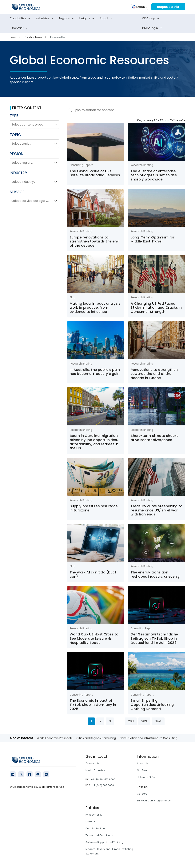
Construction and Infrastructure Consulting (148, 738)
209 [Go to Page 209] (144, 721)
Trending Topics (33, 37)
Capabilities (21, 19)
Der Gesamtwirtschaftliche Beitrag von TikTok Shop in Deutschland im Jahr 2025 (154, 638)
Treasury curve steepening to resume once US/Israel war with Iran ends (157, 510)
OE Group (151, 19)
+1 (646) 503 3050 (103, 785)
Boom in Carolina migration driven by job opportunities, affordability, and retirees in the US (94, 442)
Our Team (143, 770)
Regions (67, 19)
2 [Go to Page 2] (100, 721)
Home (13, 37)
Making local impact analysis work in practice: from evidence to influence (95, 308)
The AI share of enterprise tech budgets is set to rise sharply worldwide (154, 175)
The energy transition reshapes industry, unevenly (155, 574)
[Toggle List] (56, 125)
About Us (142, 763)
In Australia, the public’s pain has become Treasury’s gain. (95, 372)
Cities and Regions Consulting (96, 738)
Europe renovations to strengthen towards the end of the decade (94, 241)
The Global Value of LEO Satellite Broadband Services (95, 173)
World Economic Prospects (55, 738)
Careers (142, 794)
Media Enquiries (95, 770)
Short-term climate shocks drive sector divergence (155, 438)
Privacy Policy (94, 815)
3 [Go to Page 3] (110, 721)
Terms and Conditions (99, 835)
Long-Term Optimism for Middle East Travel (153, 239)
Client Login (153, 28)
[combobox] (31, 125)
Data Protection (95, 828)
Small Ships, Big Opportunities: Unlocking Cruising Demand (152, 705)
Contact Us (92, 763)
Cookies (91, 822)
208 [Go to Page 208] (131, 721)
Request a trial (168, 7)
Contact (20, 28)
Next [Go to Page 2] (158, 721)
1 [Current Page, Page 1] (91, 721)
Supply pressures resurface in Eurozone (94, 508)
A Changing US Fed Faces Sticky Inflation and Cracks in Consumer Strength (156, 308)
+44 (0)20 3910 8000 (103, 779)
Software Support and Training (104, 842)
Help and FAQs (146, 777)
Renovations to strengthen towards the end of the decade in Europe (154, 374)
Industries (45, 19)
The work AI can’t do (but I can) (93, 574)
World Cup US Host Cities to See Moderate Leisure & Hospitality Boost (94, 638)
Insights (87, 19)
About (107, 19)
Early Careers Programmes (154, 801)
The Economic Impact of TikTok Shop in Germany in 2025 (93, 705)
